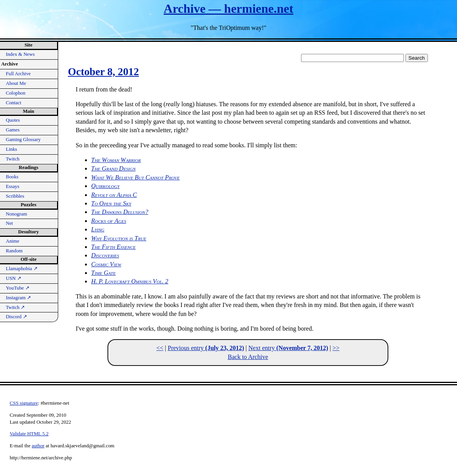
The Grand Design (113, 168)
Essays (13, 186)
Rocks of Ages (109, 221)
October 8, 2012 (103, 72)
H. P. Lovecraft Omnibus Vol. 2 (130, 281)
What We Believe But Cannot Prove (135, 177)
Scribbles (15, 196)
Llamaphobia (22, 269)
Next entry (288, 348)
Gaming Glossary (23, 140)
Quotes (13, 120)
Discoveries (105, 255)
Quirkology (105, 186)
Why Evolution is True (119, 238)
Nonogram (16, 214)
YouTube (18, 288)
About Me (16, 83)
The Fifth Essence (113, 247)
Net (9, 223)
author (38, 446)
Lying (98, 229)
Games (13, 130)
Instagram (18, 298)
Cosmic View (106, 264)
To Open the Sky (111, 203)
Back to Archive (248, 357)
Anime (13, 241)
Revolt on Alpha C (114, 195)
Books (12, 177)
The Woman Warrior (116, 160)
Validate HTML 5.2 (29, 434)
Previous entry (206, 348)
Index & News (20, 54)
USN (14, 278)
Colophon (16, 93)
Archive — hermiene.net (228, 9)
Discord (16, 317)
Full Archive (18, 74)
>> (336, 348)
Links (11, 149)
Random (14, 251)
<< (160, 348)
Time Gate (103, 273)
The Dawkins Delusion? (120, 212)
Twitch (13, 159)
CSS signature (24, 403)
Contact (14, 103)
